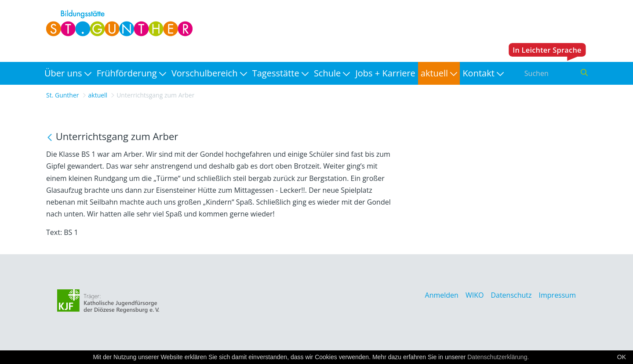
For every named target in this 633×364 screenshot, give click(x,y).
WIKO (475, 295)
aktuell (98, 95)
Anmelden (442, 295)
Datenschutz (511, 295)
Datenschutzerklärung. (498, 357)
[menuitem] (68, 73)
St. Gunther (63, 95)
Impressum (557, 295)
